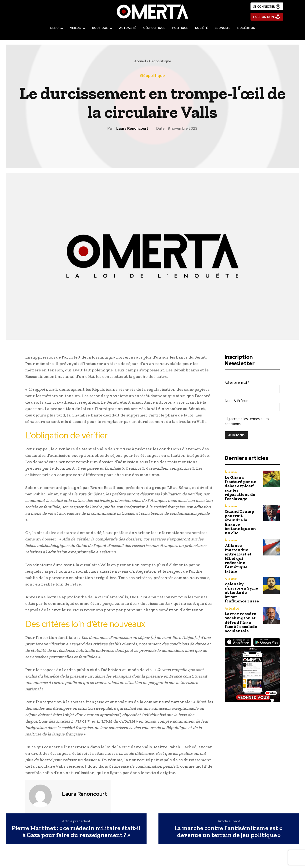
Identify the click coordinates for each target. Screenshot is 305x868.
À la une (231, 472)
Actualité (232, 609)
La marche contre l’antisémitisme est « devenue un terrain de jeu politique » (229, 831)
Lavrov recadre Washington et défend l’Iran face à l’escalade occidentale (241, 622)
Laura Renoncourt (132, 128)
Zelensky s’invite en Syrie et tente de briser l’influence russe (242, 592)
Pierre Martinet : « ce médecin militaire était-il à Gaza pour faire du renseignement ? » (76, 831)
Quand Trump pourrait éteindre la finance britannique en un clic (240, 522)
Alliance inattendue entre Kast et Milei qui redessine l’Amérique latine (238, 558)
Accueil (140, 61)
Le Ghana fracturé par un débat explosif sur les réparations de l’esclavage (241, 488)
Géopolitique (160, 61)
